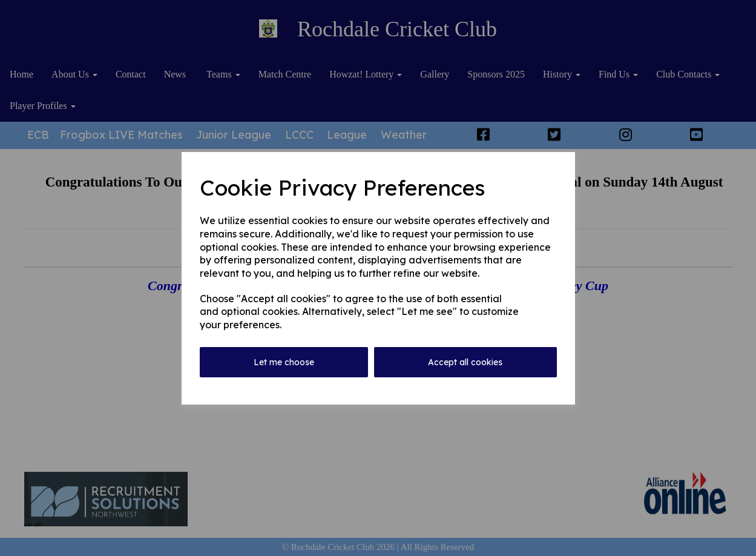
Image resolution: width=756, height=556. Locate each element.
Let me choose (284, 362)
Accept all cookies (465, 362)
